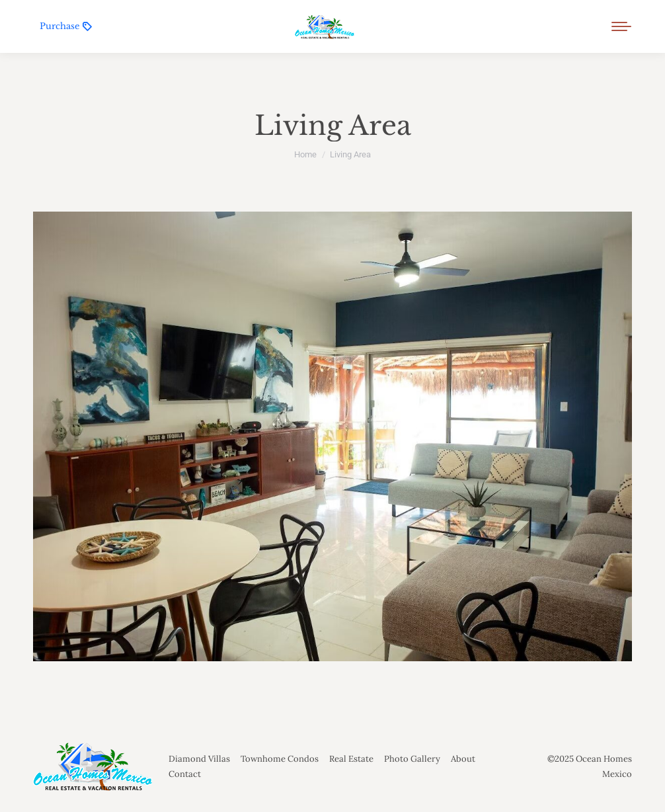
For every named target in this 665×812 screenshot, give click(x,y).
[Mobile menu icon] (621, 26)
